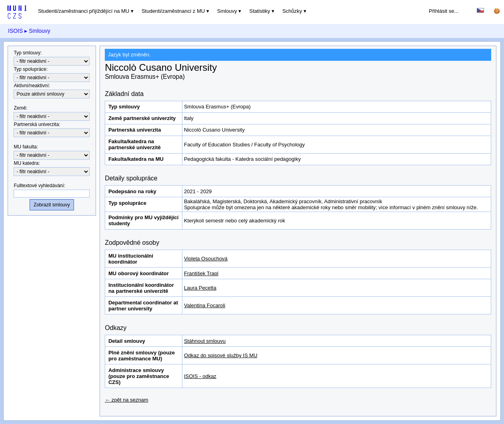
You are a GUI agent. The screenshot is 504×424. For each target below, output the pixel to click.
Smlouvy (227, 11)
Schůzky (292, 11)
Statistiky (260, 11)
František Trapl (201, 273)
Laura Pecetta (200, 288)
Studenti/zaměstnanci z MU (173, 11)
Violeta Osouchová (206, 259)
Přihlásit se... (444, 11)
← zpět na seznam (126, 400)
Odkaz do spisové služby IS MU (221, 355)
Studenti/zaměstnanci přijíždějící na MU (84, 11)
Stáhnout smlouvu (205, 341)
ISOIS (15, 31)
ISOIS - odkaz (200, 376)
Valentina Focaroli (205, 305)
